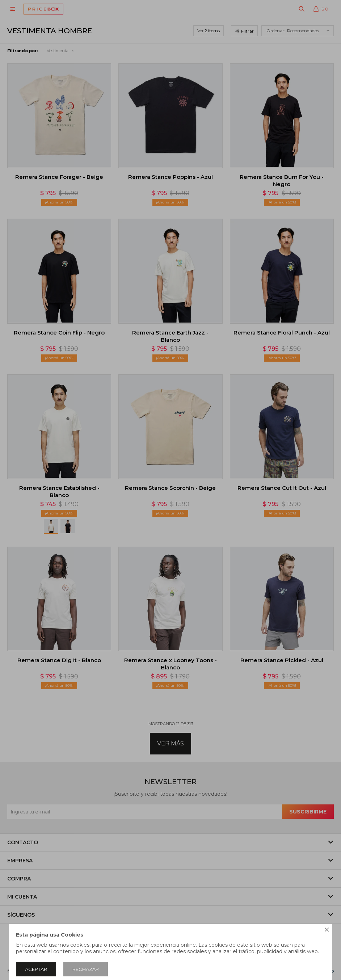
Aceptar (36, 969)
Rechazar (86, 969)
